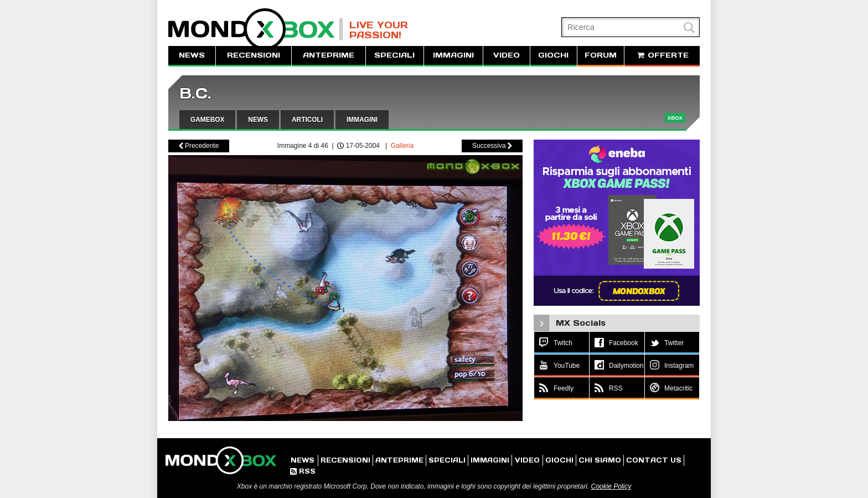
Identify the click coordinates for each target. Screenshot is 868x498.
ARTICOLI (307, 120)
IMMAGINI (453, 55)
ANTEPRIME (329, 55)
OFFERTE (662, 55)
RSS (303, 471)
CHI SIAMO (600, 460)
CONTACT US (654, 460)
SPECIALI (394, 55)
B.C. (195, 93)
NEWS (192, 55)
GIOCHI (553, 55)
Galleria (402, 146)
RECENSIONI (254, 55)
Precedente (199, 146)
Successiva (492, 146)
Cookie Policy (611, 486)
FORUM (601, 55)
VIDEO (507, 55)
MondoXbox (256, 29)
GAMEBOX (207, 120)
